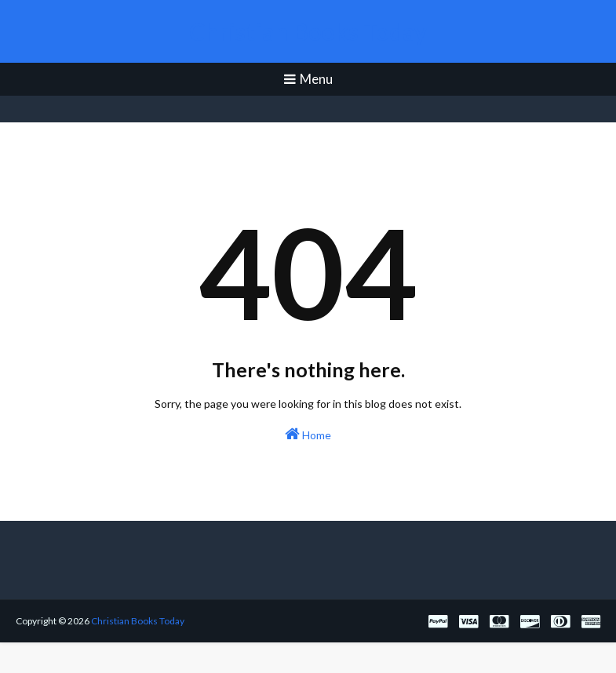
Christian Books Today (308, 31)
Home (308, 434)
